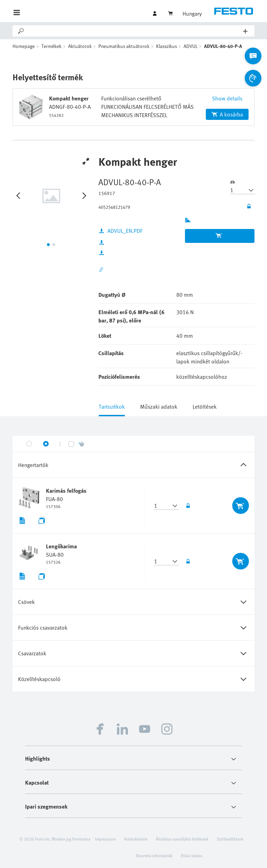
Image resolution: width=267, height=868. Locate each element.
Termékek (51, 46)
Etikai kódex (191, 855)
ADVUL (191, 46)
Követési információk (154, 855)
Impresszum (105, 839)
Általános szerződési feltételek (182, 839)
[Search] (134, 31)
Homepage (24, 46)
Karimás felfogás (66, 491)
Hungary (192, 14)
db (233, 182)
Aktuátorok (80, 46)
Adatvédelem (136, 839)
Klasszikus (167, 46)
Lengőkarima (61, 546)
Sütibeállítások (230, 839)
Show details (227, 98)
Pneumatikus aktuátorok (124, 46)
